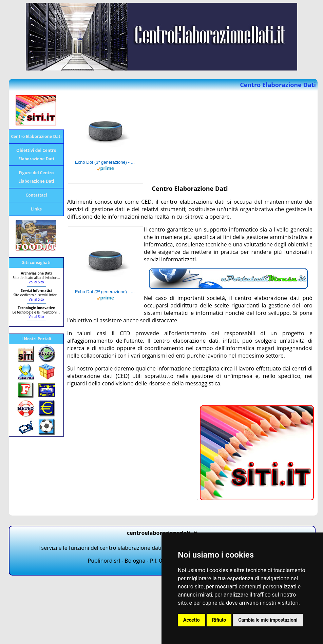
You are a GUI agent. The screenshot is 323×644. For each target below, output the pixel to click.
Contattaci (36, 195)
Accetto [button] (192, 620)
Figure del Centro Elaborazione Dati (36, 177)
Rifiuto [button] (219, 620)
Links (36, 209)
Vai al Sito (36, 282)
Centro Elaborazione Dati (36, 136)
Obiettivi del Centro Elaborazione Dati (36, 155)
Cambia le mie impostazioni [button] (268, 620)
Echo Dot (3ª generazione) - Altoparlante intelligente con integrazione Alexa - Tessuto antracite (106, 162)
